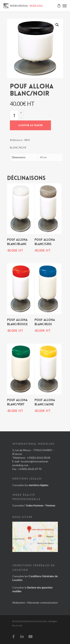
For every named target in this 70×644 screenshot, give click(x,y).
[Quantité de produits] (14, 115)
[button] (57, 25)
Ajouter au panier (30, 125)
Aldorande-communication (42, 603)
